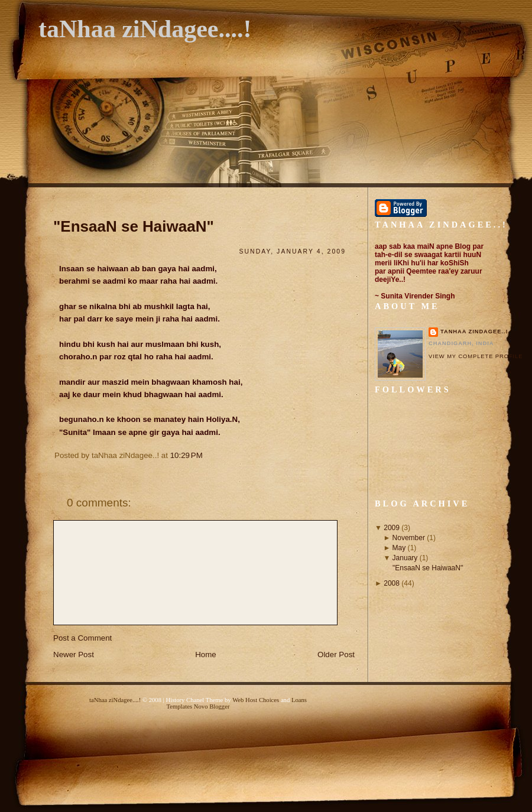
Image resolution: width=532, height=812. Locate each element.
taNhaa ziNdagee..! (474, 332)
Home (206, 655)
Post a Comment (82, 638)
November (409, 538)
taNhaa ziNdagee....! (145, 29)
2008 (392, 583)
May (399, 548)
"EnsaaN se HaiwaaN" (134, 226)
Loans (299, 700)
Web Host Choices (256, 700)
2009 (392, 528)
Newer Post (74, 655)
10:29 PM (186, 455)
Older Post (336, 655)
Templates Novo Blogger (198, 707)
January (405, 558)
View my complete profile (476, 356)
